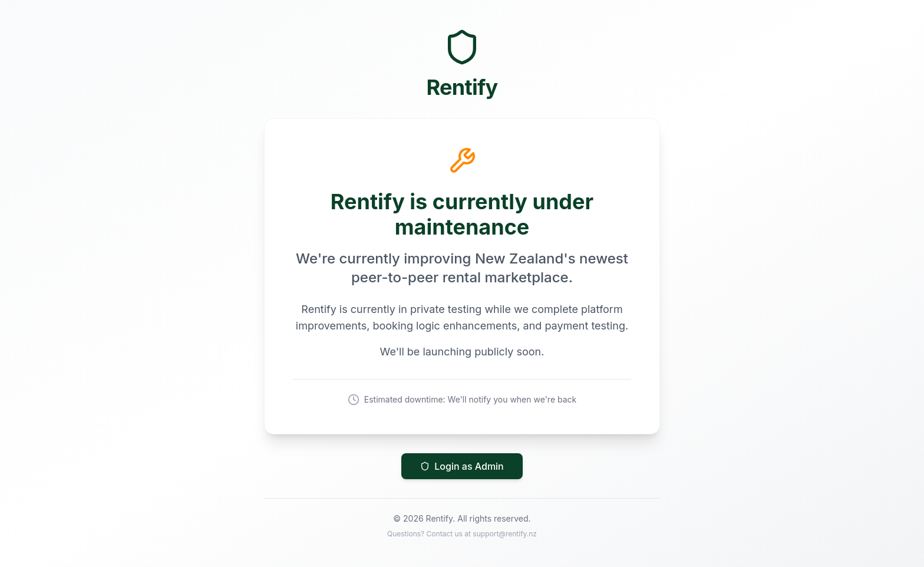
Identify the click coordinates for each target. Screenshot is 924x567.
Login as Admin (462, 466)
